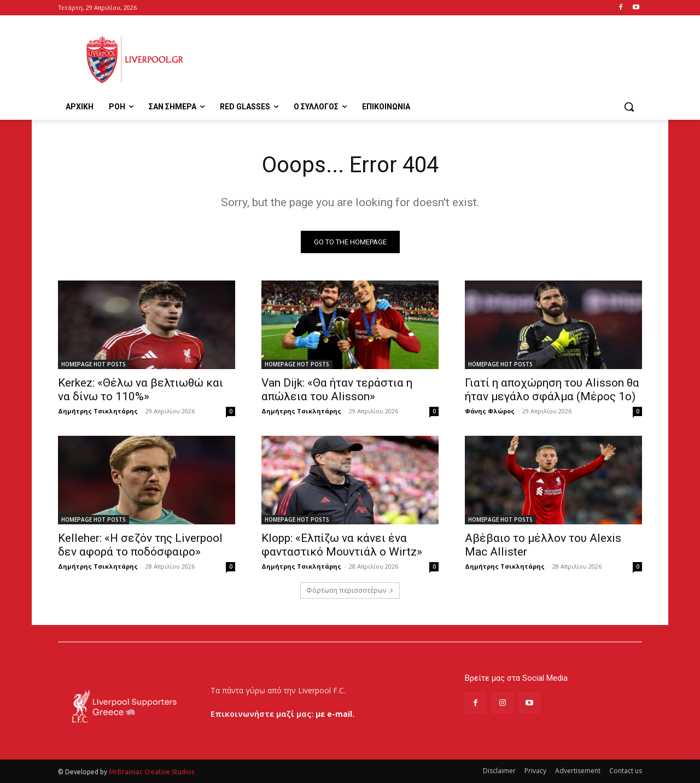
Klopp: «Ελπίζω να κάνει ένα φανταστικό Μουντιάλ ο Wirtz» (342, 545)
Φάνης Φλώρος (490, 411)
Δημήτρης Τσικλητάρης (98, 411)
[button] (629, 107)
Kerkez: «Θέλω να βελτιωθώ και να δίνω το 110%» (141, 390)
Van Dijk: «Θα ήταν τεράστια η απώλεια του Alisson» (337, 390)
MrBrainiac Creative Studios (151, 772)
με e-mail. (335, 714)
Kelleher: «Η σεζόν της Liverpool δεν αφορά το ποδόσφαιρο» (140, 545)
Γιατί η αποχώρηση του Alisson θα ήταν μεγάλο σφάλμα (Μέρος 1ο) (552, 390)
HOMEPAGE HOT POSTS (94, 364)
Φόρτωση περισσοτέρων (350, 590)
